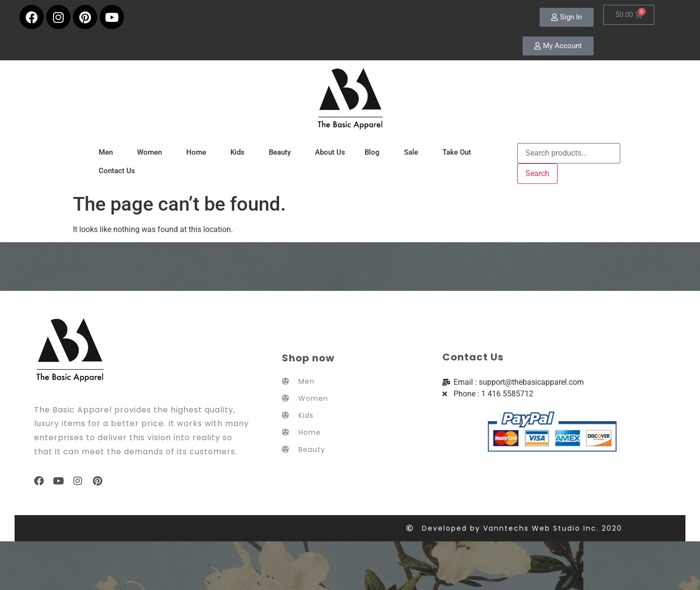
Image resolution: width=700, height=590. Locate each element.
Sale (413, 152)
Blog (375, 152)
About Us (330, 152)
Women (152, 152)
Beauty (282, 152)
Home (199, 152)
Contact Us (117, 171)
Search (537, 173)
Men (108, 152)
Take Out (459, 152)
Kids (240, 152)
